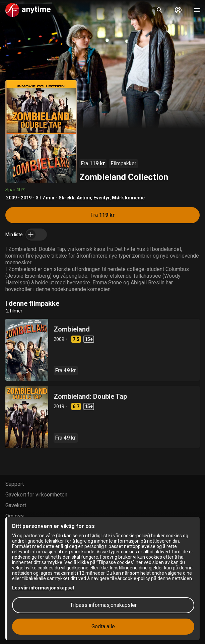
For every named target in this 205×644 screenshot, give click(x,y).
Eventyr (101, 198)
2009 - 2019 (19, 198)
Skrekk (66, 198)
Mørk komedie (128, 198)
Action (84, 198)
